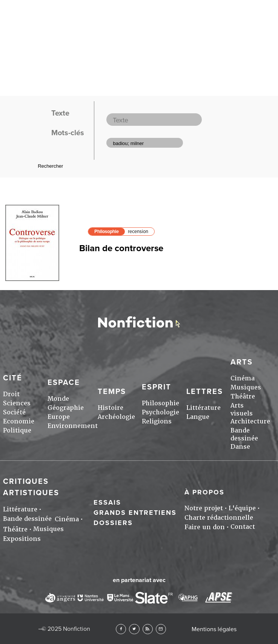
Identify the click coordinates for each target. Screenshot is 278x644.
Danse (240, 447)
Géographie (66, 408)
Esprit (157, 387)
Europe (59, 417)
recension (138, 232)
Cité (13, 378)
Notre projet (204, 508)
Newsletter (161, 629)
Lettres (205, 392)
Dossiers (113, 523)
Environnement (73, 426)
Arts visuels (242, 409)
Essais (107, 502)
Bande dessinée (244, 434)
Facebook (121, 629)
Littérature (204, 408)
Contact (243, 527)
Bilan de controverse (121, 248)
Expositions (22, 539)
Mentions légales (214, 629)
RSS (148, 629)
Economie (19, 421)
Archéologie (116, 417)
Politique (17, 430)
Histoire (111, 408)
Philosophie (107, 232)
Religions (157, 421)
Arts (242, 362)
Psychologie (161, 412)
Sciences (17, 403)
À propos (204, 492)
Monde (58, 399)
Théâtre (243, 396)
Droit (11, 394)
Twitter (134, 629)
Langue (198, 417)
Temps (112, 392)
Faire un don (205, 527)
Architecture (250, 421)
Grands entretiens (135, 513)
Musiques (246, 387)
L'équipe (242, 508)
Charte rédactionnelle (219, 518)
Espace (64, 383)
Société (14, 412)
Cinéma (243, 378)
